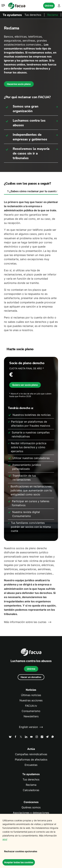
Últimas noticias (31, 695)
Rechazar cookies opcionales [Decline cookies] (21, 851)
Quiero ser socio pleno (25, 385)
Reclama (53, 15)
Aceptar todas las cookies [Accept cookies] (19, 862)
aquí (5, 839)
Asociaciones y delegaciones (31, 813)
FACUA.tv (31, 706)
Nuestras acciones (31, 700)
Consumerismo (31, 711)
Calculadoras (31, 790)
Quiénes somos (31, 807)
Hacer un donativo (31, 677)
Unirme (49, 6)
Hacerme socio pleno (19, 84)
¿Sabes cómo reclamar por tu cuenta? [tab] (33, 191)
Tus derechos (33, 15)
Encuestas (31, 765)
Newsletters (31, 716)
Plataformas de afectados (31, 760)
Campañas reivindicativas (31, 754)
